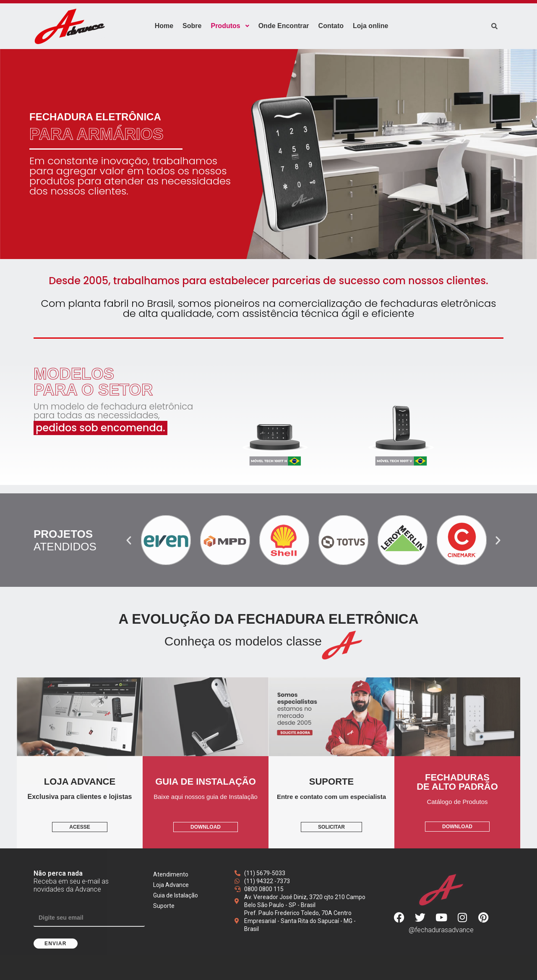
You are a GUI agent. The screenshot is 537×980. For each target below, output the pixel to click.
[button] (129, 540)
